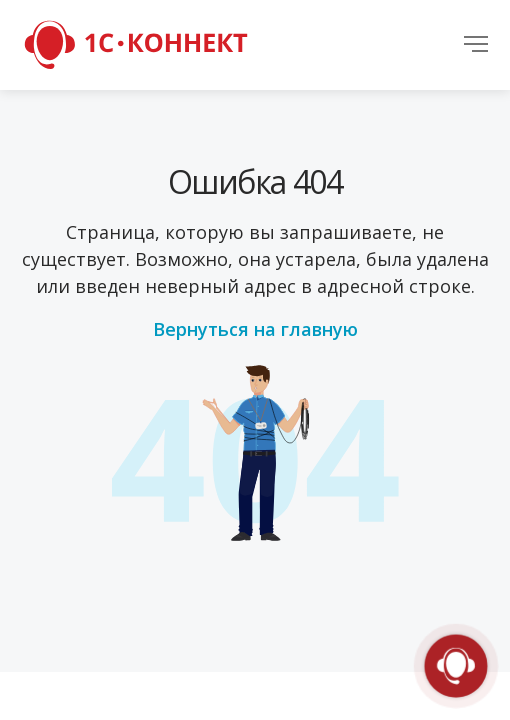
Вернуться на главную (255, 329)
